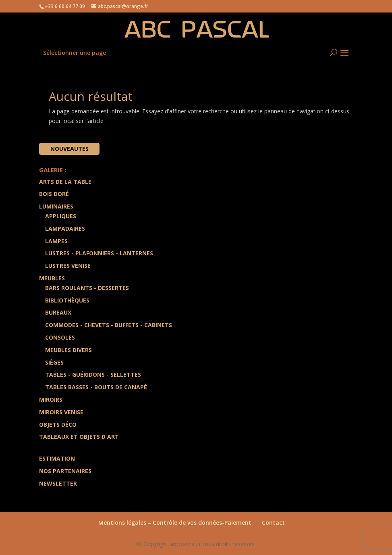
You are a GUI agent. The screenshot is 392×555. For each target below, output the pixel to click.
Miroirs (51, 400)
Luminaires (56, 206)
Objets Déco (58, 425)
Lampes (56, 241)
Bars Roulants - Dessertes (87, 288)
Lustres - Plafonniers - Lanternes (99, 253)
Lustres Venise (68, 266)
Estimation (57, 458)
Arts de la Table (65, 182)
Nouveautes (69, 149)
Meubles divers (68, 350)
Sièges (54, 362)
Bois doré (54, 194)
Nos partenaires (65, 471)
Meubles (52, 278)
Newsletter (58, 483)
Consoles (60, 337)
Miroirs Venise (61, 412)
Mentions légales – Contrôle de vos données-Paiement (175, 523)
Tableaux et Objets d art (79, 437)
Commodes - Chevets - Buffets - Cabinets (109, 325)
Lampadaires (65, 228)
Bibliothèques (67, 300)
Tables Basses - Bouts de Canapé (96, 387)
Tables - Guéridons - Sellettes (93, 375)
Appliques (61, 216)
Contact (273, 523)
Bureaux (58, 312)
